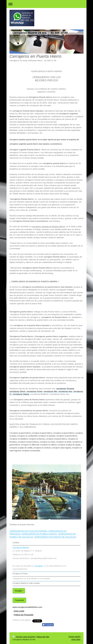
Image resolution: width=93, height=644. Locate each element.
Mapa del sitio (43, 637)
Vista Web (76, 639)
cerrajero (39, 566)
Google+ (19, 591)
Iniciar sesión (75, 637)
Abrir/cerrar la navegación (46, 4)
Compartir (48, 625)
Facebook (19, 600)
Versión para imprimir (24, 637)
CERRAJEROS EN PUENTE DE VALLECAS (55, 537)
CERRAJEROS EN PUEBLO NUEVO (39, 534)
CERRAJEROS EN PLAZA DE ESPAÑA (28, 531)
